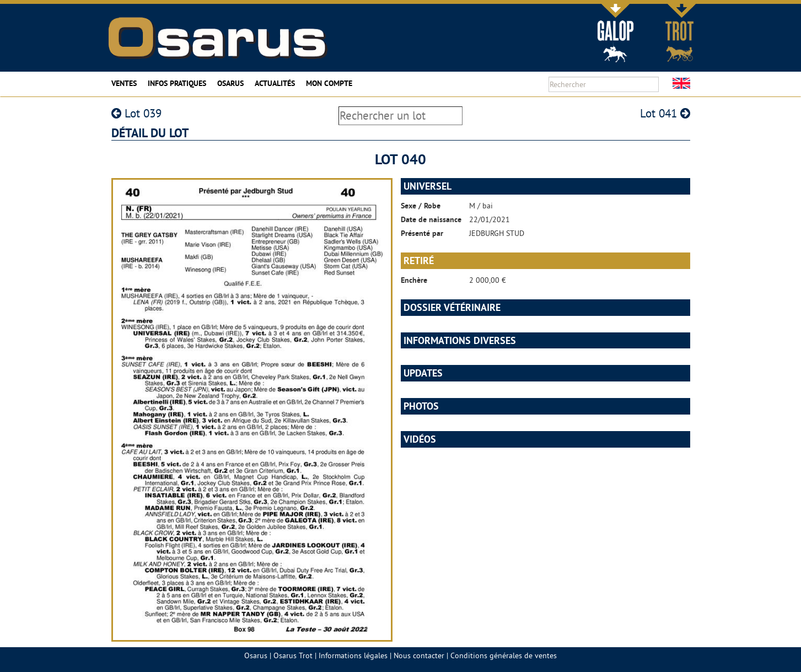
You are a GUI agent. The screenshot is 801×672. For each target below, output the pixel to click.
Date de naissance (431, 219)
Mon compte (329, 83)
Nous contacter (419, 655)
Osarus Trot (293, 655)
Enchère (414, 280)
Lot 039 (136, 113)
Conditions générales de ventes (504, 655)
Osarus (230, 83)
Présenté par (422, 233)
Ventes (124, 83)
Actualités (275, 83)
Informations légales (353, 655)
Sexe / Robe (421, 206)
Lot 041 (665, 113)
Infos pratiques (177, 83)
